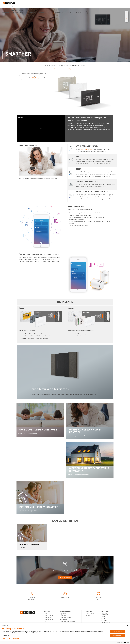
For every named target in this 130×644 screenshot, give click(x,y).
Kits (45, 622)
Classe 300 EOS (48, 618)
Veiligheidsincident (106, 622)
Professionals (44, 12)
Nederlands (6, 625)
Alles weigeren (117, 635)
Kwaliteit (104, 616)
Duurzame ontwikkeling (105, 614)
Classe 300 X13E (48, 620)
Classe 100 (47, 614)
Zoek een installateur (65, 578)
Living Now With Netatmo (67, 622)
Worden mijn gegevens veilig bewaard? (89, 470)
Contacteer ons (98, 596)
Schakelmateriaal (19, 12)
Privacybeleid (16, 638)
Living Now (63, 616)
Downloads (65, 595)
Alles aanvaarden (117, 632)
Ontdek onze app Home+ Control (85, 431)
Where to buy (59, 12)
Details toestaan (6, 638)
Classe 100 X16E (48, 616)
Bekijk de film (72, 69)
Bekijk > (23, 547)
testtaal (79, 12)
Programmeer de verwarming (40, 507)
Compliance (104, 618)
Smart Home (6, 12)
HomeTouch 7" (90, 614)
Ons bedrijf (104, 620)
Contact (70, 12)
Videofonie (32, 12)
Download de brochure (61, 69)
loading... (21, 117)
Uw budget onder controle (38, 429)
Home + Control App (86, 149)
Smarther (88, 616)
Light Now (63, 614)
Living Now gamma (37, 78)
